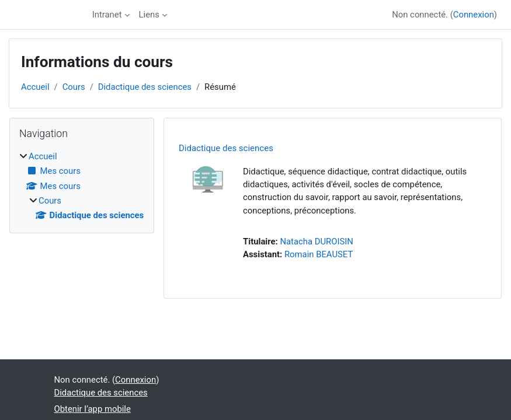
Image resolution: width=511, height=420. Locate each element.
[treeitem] (82, 186)
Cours (74, 87)
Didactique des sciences (145, 87)
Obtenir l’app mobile (93, 409)
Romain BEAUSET (319, 254)
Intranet (107, 15)
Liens (149, 15)
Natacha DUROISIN (317, 242)
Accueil (35, 87)
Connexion (474, 15)
